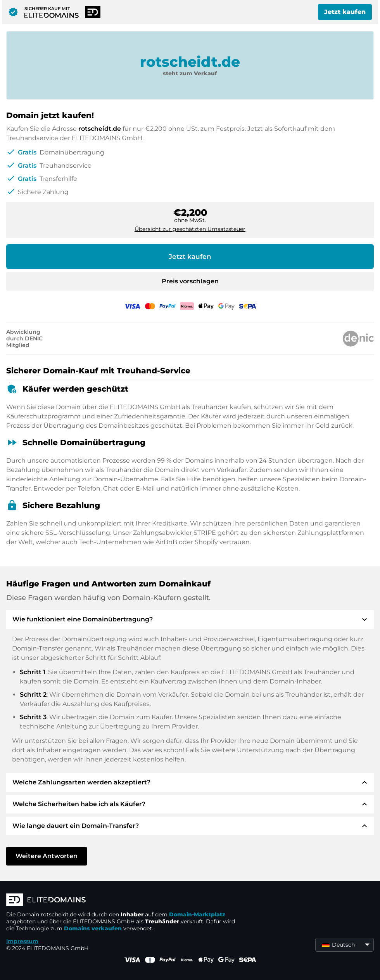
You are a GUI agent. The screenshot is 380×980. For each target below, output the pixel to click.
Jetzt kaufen (345, 12)
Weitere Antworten (47, 856)
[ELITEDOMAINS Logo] (123, 900)
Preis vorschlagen (190, 281)
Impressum (22, 941)
